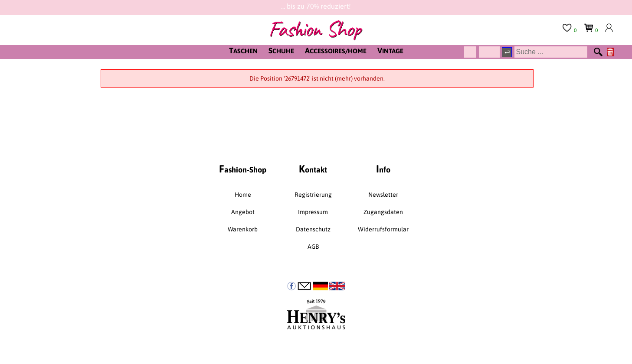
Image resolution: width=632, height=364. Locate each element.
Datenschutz (313, 229)
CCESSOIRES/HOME (336, 50)
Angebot (243, 212)
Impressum (313, 212)
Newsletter (383, 195)
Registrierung (313, 195)
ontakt (313, 169)
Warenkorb (243, 229)
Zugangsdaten (383, 212)
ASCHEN (243, 50)
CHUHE (281, 50)
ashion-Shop (243, 169)
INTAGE (390, 50)
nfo (383, 169)
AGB (313, 247)
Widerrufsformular (383, 229)
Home (243, 195)
